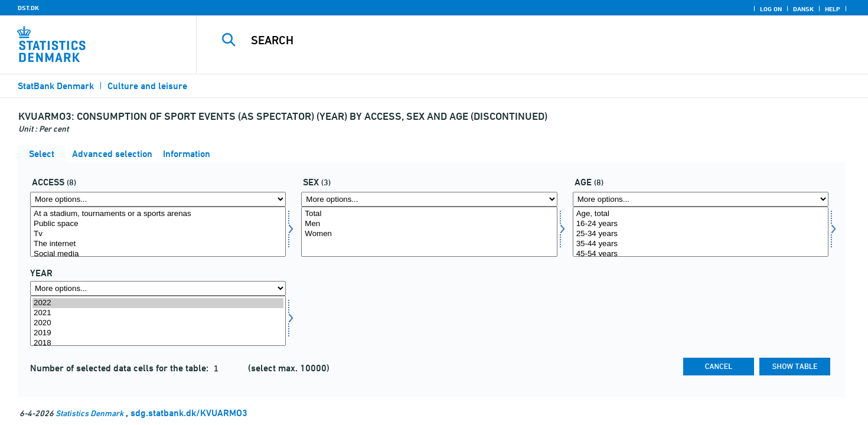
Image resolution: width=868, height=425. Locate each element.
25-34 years (701, 234)
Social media (158, 254)
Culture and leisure (147, 86)
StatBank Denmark (56, 86)
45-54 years (701, 254)
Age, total (701, 214)
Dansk (803, 9)
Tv (158, 234)
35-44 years (701, 244)
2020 (158, 323)
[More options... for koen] (429, 199)
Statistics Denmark (89, 413)
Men (429, 224)
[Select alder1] (701, 232)
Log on (771, 9)
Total (429, 214)
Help (833, 9)
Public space (158, 224)
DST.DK (28, 8)
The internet (158, 244)
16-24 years (701, 224)
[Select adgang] (158, 232)
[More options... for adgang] (158, 199)
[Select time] (158, 321)
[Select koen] (429, 232)
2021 (158, 313)
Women (429, 234)
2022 (158, 303)
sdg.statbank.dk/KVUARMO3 (189, 413)
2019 (158, 333)
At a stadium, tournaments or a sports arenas (158, 214)
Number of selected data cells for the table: (120, 368)
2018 (158, 343)
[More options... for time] (158, 288)
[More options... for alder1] (701, 199)
